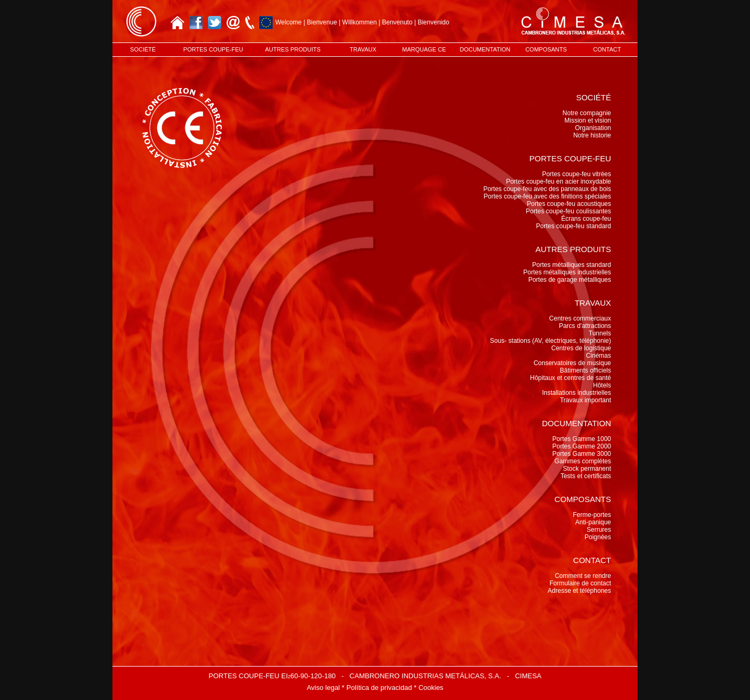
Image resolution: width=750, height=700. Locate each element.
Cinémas (599, 356)
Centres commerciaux (580, 318)
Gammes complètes (583, 461)
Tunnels (600, 333)
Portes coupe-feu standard (574, 226)
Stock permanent (587, 469)
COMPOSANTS (546, 49)
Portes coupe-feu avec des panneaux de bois (547, 189)
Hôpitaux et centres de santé (570, 378)
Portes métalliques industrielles (567, 272)
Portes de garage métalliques (570, 280)
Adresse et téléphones (579, 591)
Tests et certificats (586, 476)
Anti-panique (593, 522)
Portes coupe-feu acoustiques (569, 204)
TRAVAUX (363, 49)
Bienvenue (322, 22)
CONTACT (607, 49)
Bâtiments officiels (586, 370)
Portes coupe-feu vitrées (577, 174)
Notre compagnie (587, 113)
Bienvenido (433, 22)
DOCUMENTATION (485, 49)
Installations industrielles (577, 393)
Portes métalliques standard (572, 265)
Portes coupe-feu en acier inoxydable (559, 182)
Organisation (593, 128)
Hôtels (602, 385)
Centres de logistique (581, 348)
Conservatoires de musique (572, 363)
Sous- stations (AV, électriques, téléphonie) (551, 341)
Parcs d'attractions (585, 326)
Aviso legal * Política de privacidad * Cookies (375, 688)
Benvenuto (397, 22)
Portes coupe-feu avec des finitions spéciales (547, 196)
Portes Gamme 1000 (582, 439)
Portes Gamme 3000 (582, 454)
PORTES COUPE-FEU (213, 49)
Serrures (599, 530)
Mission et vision (588, 120)
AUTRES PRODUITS (293, 49)
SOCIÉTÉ (143, 49)
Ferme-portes (592, 515)
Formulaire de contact (580, 583)
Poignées (598, 537)
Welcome (289, 22)
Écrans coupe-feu (586, 219)
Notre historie (592, 135)
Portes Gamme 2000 (582, 446)
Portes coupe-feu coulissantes (568, 211)
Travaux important (586, 400)
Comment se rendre (583, 576)
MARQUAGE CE (424, 49)
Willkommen (359, 22)
